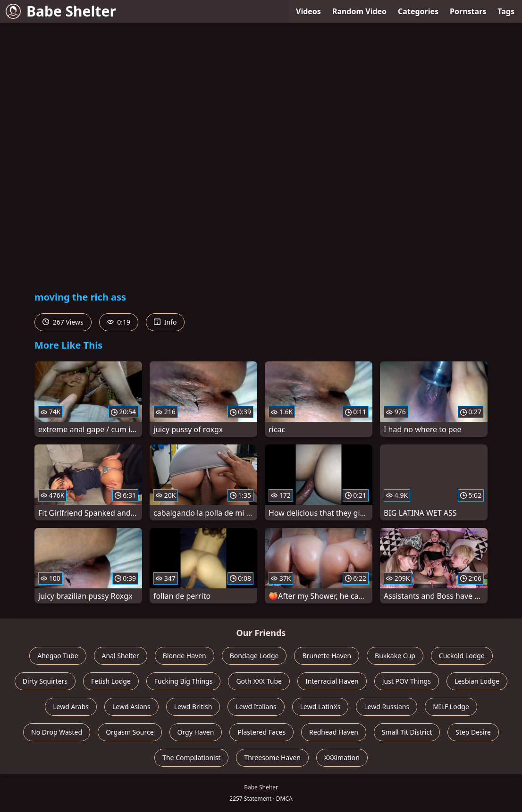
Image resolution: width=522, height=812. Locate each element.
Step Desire (473, 732)
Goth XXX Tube (259, 681)
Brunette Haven (327, 656)
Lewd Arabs (71, 707)
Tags (506, 11)
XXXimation (342, 758)
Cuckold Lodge (462, 656)
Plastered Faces (261, 732)
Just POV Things (407, 681)
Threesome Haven (272, 758)
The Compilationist (191, 758)
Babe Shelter (61, 11)
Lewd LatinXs (320, 707)
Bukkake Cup (395, 656)
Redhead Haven (334, 732)
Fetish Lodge (111, 681)
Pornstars (468, 11)
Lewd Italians (256, 707)
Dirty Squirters (45, 681)
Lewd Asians (131, 707)
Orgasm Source (130, 732)
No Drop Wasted (57, 732)
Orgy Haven (196, 732)
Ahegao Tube (58, 656)
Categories (418, 11)
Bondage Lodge (254, 656)
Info (165, 322)
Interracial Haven (332, 681)
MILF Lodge (451, 707)
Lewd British (193, 707)
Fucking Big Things (184, 681)
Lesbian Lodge (477, 681)
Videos (308, 11)
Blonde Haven (185, 656)
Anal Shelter (121, 656)
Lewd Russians (387, 707)
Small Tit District (407, 732)
